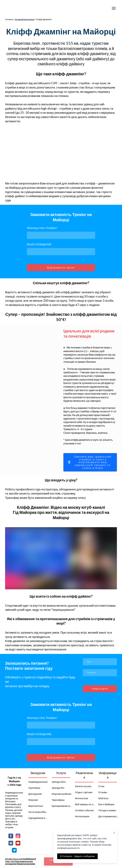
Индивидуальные (38, 782)
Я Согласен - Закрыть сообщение (77, 856)
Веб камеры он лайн (85, 804)
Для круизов (35, 794)
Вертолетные (36, 806)
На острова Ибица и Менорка (39, 812)
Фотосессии (81, 798)
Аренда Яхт (58, 788)
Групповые (34, 788)
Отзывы (103, 792)
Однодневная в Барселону (39, 818)
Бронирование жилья (62, 806)
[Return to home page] (14, 773)
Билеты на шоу (83, 786)
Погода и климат (107, 810)
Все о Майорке (106, 804)
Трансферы (58, 800)
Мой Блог (103, 798)
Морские (33, 800)
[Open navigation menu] (114, 8)
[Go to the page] (19, 8)
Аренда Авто (59, 782)
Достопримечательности (108, 816)
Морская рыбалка (62, 794)
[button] (90, 462)
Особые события (84, 810)
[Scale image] (42, 152)
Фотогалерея (82, 816)
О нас (101, 786)
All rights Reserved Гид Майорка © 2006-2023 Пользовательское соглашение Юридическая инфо (21, 861)
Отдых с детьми (84, 792)
